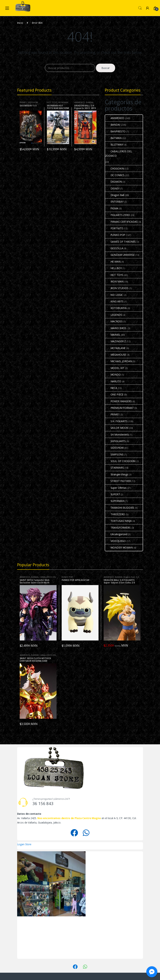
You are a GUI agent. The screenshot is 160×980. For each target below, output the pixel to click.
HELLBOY (113, 268)
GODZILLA (114, 248)
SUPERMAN (115, 501)
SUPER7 (112, 494)
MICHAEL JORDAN (119, 361)
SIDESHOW (33, 102)
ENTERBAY (114, 202)
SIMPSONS (114, 454)
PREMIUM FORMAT (119, 408)
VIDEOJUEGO (115, 541)
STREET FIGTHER (118, 481)
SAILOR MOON (117, 428)
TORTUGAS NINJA (118, 521)
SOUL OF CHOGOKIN (120, 461)
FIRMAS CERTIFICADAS (121, 222)
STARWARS (114, 468)
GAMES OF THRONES (121, 242)
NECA (111, 388)
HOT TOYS (52, 102)
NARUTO (113, 381)
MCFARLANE (115, 348)
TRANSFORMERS (118, 528)
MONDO (113, 375)
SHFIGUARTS (115, 441)
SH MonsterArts (117, 435)
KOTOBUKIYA (116, 308)
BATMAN (113, 138)
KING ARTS (114, 301)
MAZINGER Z (116, 341)
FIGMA (112, 208)
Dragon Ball (115, 195)
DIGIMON (114, 182)
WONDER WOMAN (119, 548)
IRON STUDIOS (117, 288)
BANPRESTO (115, 131)
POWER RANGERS (118, 401)
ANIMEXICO (80, 102)
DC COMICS (115, 175)
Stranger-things (117, 474)
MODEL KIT (115, 368)
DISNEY (112, 188)
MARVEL (113, 335)
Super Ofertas (116, 488)
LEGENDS (114, 315)
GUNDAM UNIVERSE (120, 255)
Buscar (106, 68)
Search (140, 8)
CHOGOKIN (115, 168)
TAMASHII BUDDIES (120, 508)
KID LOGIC (114, 295)
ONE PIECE (114, 394)
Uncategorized (116, 534)
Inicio (20, 23)
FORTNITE (114, 228)
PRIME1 (23, 102)
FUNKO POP (115, 235)
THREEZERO (115, 514)
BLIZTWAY (114, 145)
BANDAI (90, 102)
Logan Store (24, 844)
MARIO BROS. (116, 328)
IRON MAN (63, 102)
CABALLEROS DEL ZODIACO (119, 153)
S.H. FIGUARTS (116, 421)
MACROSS (114, 321)
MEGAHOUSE (116, 355)
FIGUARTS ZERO (117, 215)
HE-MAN (113, 262)
